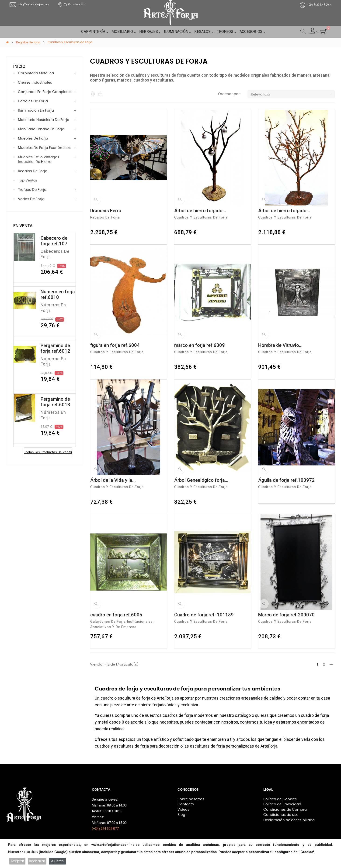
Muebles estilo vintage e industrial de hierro (46, 159)
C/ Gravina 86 (71, 5)
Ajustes (57, 861)
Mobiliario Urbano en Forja (37, 129)
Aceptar (17, 861)
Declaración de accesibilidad (285, 816)
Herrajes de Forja (31, 101)
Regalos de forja (30, 171)
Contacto (185, 802)
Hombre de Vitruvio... (280, 344)
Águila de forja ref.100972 (286, 479)
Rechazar (37, 861)
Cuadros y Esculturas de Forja (205, 216)
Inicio (19, 66)
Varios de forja (29, 199)
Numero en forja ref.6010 (58, 294)
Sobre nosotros (189, 798)
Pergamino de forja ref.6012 (55, 348)
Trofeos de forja (30, 190)
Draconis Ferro (106, 209)
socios (31, 852)
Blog (181, 812)
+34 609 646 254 (316, 5)
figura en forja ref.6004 (115, 344)
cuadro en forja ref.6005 (116, 614)
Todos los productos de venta (48, 452)
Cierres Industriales (32, 83)
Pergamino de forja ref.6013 (55, 401)
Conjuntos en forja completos (40, 92)
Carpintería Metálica (33, 73)
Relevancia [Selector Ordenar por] (293, 93)
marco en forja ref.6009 (200, 344)
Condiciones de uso (278, 812)
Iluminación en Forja (33, 111)
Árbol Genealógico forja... (201, 479)
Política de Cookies (277, 798)
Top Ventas (26, 180)
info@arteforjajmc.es (29, 5)
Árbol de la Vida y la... (113, 479)
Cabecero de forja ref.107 (54, 241)
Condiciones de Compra (282, 807)
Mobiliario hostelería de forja (40, 120)
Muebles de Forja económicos (40, 148)
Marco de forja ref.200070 (286, 614)
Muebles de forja (31, 138)
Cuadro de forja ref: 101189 (204, 614)
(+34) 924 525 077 (105, 827)
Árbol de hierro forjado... (200, 209)
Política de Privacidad (280, 802)
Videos (183, 807)
